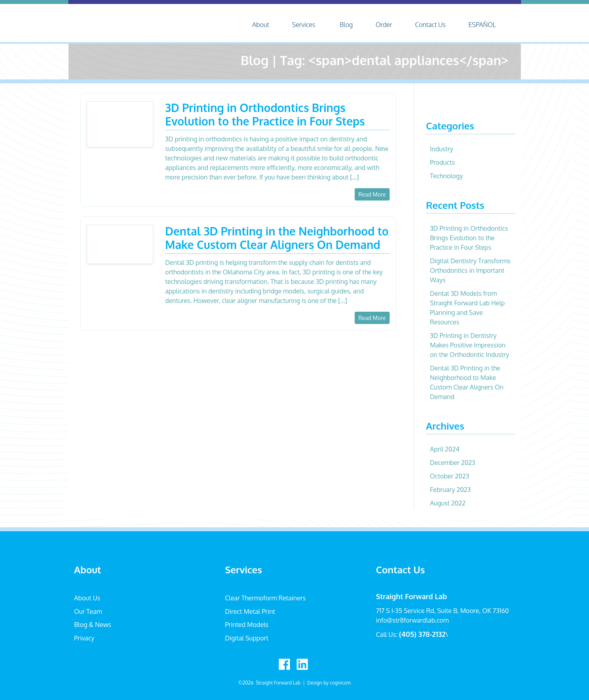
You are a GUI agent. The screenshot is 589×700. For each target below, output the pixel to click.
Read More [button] (372, 194)
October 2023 (450, 476)
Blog (346, 25)
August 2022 (448, 503)
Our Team (88, 611)
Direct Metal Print (250, 611)
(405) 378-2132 (422, 634)
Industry (442, 149)
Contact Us (430, 25)
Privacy (84, 638)
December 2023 (453, 463)
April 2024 (445, 449)
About (261, 25)
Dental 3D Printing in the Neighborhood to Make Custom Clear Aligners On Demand (467, 382)
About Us (87, 598)
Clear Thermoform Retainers (266, 598)
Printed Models (247, 625)
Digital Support (247, 638)
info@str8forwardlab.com (412, 620)
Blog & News (93, 625)
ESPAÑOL (482, 25)
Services (304, 25)
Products (443, 162)
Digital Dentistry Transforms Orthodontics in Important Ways (470, 270)
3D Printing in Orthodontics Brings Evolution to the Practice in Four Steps (469, 238)
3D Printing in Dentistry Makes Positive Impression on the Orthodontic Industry (470, 345)
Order (384, 25)
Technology (447, 176)
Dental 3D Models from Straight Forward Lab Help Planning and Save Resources (467, 308)
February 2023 (451, 490)
